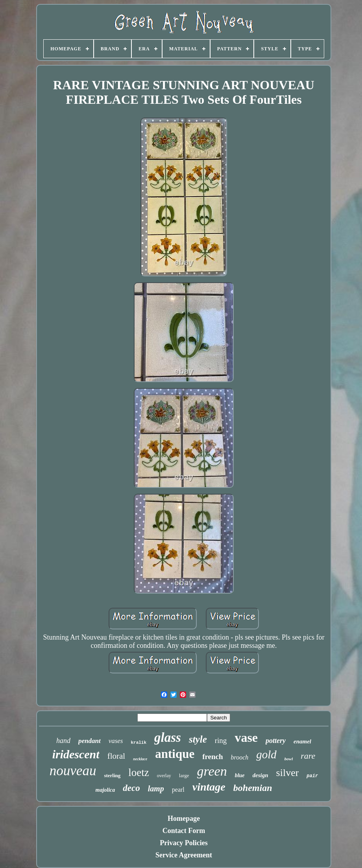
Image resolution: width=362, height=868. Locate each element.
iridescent (76, 754)
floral (116, 756)
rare (308, 756)
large (184, 775)
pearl (178, 790)
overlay (164, 776)
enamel (302, 741)
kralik (139, 743)
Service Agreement (184, 855)
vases (116, 741)
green (212, 771)
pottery (276, 741)
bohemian (253, 788)
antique (175, 754)
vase (246, 737)
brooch (240, 757)
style (198, 739)
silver (288, 773)
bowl (289, 759)
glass (168, 737)
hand (63, 741)
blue (240, 775)
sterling (112, 775)
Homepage (184, 818)
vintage (209, 787)
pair (312, 776)
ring (221, 740)
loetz (139, 772)
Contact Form (184, 831)
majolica (105, 790)
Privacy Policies (184, 843)
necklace (140, 759)
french (212, 757)
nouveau (73, 771)
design (260, 775)
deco (131, 788)
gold (266, 754)
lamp (156, 789)
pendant (90, 741)
